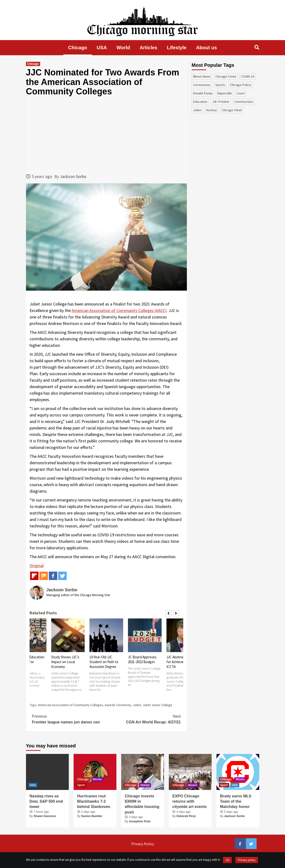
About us (206, 48)
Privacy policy (247, 860)
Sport (81, 785)
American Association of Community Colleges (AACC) (119, 310)
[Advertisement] (106, 135)
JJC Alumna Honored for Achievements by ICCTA (182, 662)
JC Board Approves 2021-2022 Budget (142, 659)
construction (244, 102)
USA (102, 48)
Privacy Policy (143, 844)
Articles (149, 48)
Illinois (97, 779)
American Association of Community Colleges (70, 705)
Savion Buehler (92, 816)
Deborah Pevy (186, 816)
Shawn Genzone (45, 816)
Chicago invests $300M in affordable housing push (142, 804)
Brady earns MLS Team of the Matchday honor (236, 801)
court (241, 93)
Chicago (78, 48)
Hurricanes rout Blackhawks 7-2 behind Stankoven (94, 801)
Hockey (212, 110)
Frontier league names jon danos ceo (69, 719)
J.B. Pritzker (221, 102)
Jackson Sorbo (73, 176)
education (200, 102)
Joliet (137, 705)
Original (37, 565)
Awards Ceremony (118, 705)
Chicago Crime (226, 76)
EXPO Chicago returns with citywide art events (190, 801)
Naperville (225, 93)
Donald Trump (203, 93)
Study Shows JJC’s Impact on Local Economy (65, 662)
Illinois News (202, 76)
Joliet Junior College (157, 705)
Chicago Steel (232, 110)
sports (220, 85)
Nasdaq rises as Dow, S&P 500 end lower (46, 801)
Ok (227, 860)
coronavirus (202, 85)
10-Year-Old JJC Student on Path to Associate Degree (104, 662)
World (123, 48)
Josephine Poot (140, 821)
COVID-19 (247, 76)
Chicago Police (241, 85)
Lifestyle (177, 48)
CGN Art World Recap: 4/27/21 (144, 719)
